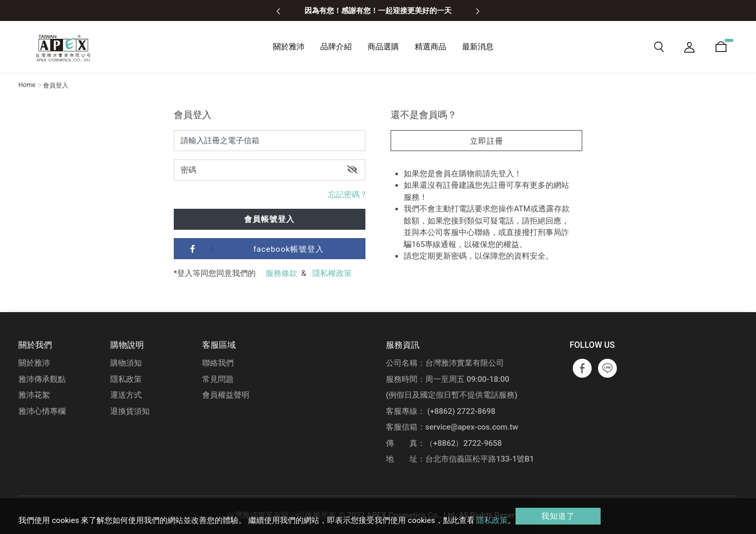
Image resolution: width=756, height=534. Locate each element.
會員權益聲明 (226, 395)
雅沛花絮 (34, 395)
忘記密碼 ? (347, 195)
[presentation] (278, 10)
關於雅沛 (34, 363)
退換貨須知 (130, 411)
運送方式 (126, 395)
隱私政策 (126, 379)
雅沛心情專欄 (42, 411)
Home (27, 85)
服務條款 (281, 273)
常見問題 (218, 379)
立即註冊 (487, 141)
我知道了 (558, 516)
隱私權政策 (332, 273)
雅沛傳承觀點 (42, 379)
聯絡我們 (218, 363)
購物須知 (126, 363)
